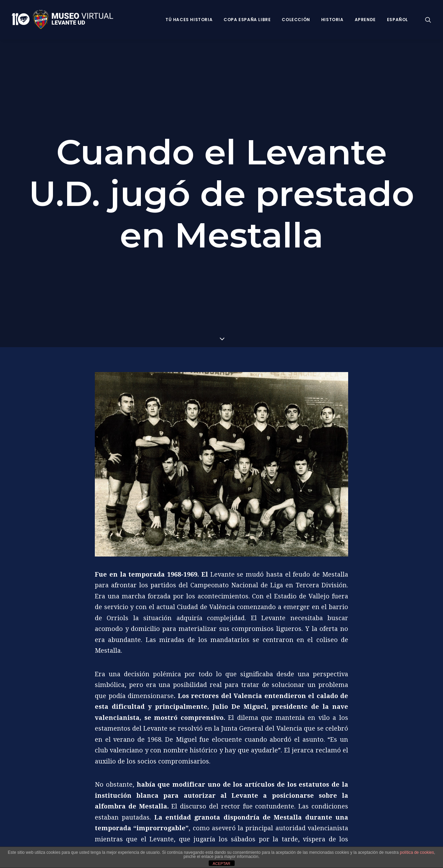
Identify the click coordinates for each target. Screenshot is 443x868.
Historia (332, 20)
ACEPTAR (221, 864)
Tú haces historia (189, 20)
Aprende (365, 20)
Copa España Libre (247, 20)
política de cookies (417, 852)
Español (397, 20)
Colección (296, 20)
